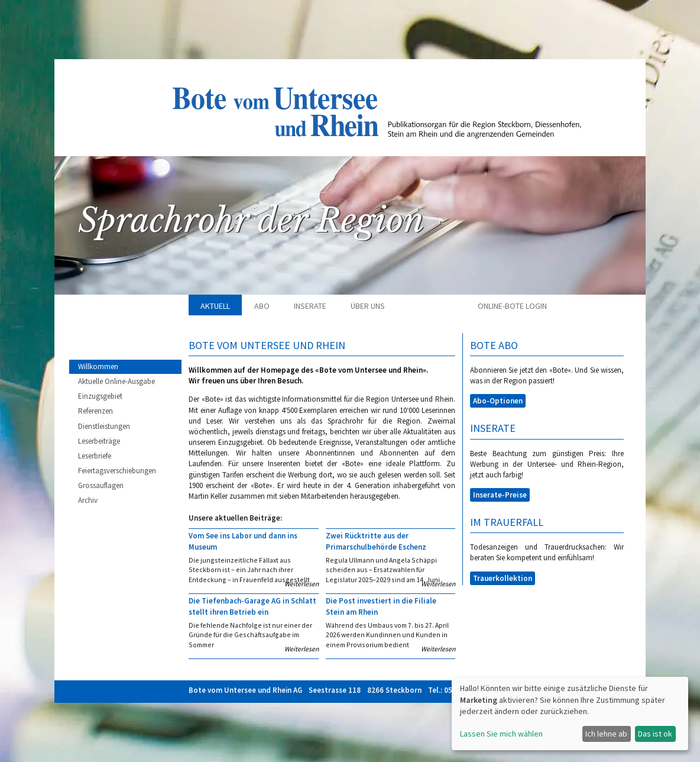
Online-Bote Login (512, 306)
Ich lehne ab (606, 734)
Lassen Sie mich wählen (501, 734)
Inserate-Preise (500, 495)
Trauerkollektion (503, 578)
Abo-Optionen (498, 401)
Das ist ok (655, 734)
